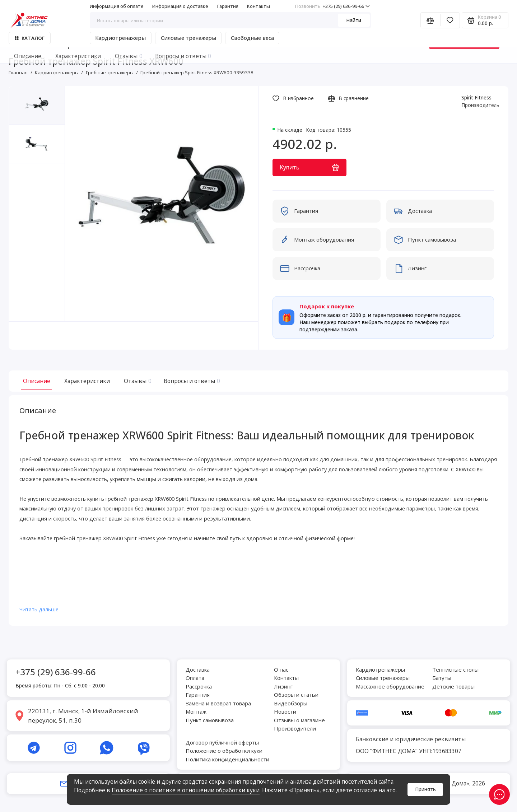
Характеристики (87, 381)
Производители (295, 729)
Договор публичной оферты (222, 742)
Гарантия (228, 6)
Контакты (258, 6)
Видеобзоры (291, 703)
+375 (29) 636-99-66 (332, 6)
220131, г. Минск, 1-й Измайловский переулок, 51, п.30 (83, 716)
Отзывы (137, 381)
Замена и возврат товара (218, 703)
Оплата (195, 678)
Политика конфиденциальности (227, 759)
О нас (281, 669)
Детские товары (453, 686)
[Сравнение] (430, 20)
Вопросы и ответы (191, 381)
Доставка (198, 669)
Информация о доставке (180, 6)
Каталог (30, 38)
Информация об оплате (117, 6)
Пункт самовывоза (210, 720)
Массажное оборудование (390, 686)
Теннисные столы (455, 669)
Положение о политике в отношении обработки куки (186, 790)
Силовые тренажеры (188, 38)
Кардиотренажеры (120, 38)
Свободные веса (252, 38)
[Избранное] (450, 20)
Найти (354, 20)
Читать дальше (43, 612)
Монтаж (196, 712)
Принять (425, 789)
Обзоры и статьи (296, 695)
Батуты (442, 678)
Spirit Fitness (476, 97)
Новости (285, 712)
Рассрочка (199, 686)
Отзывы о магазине (299, 720)
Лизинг (283, 686)
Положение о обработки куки (224, 751)
